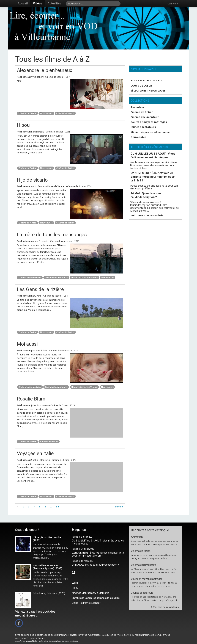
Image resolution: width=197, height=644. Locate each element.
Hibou (23, 125)
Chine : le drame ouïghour (86, 603)
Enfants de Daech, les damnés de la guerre (96, 598)
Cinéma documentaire (30, 277)
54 (57, 507)
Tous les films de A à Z (146, 81)
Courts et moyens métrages (149, 122)
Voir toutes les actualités (147, 215)
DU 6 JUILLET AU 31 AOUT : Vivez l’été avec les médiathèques (153, 156)
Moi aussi (27, 344)
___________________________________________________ (156, 76)
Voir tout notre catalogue (165, 607)
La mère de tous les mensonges (52, 235)
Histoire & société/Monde (84, 277)
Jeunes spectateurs (143, 127)
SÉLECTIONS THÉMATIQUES (148, 91)
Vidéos (38, 3)
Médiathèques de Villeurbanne (150, 132)
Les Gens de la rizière (40, 289)
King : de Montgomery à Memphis (91, 593)
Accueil (23, 3)
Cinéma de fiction (27, 113)
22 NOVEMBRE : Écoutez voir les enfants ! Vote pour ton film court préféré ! (153, 177)
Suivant (119, 507)
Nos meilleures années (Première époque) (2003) (47, 567)
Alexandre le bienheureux (45, 70)
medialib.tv (32, 641)
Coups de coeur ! (142, 86)
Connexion (173, 4)
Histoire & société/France (84, 387)
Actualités (54, 3)
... (51, 507)
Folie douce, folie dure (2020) (49, 593)
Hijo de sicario (32, 180)
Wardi (75, 583)
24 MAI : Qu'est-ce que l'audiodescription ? (146, 195)
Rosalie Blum (31, 399)
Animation (137, 107)
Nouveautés (46, 113)
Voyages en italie (35, 453)
